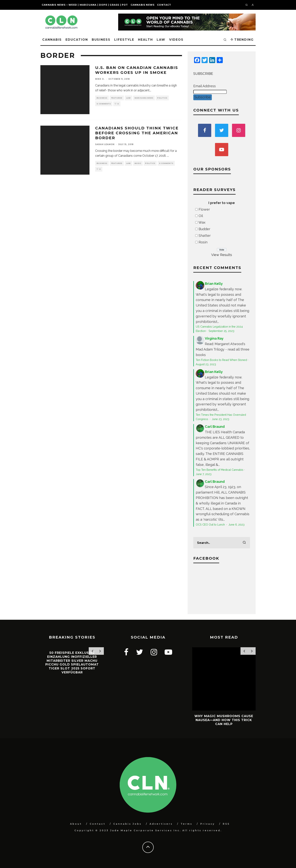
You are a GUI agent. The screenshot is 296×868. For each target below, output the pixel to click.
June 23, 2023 (220, 419)
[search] (244, 543)
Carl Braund (215, 427)
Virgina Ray (214, 338)
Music (138, 163)
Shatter (205, 236)
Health (145, 40)
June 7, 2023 (204, 474)
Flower (204, 209)
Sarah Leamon (105, 144)
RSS (226, 824)
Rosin (203, 242)
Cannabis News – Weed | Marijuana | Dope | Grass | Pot (85, 5)
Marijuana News (144, 98)
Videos (176, 40)
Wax (202, 222)
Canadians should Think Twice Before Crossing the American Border (137, 133)
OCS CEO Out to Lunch (211, 525)
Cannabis (52, 40)
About (76, 824)
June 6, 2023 (236, 525)
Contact (164, 5)
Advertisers (161, 824)
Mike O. (100, 79)
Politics (162, 98)
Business (101, 40)
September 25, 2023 (221, 331)
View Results (222, 255)
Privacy (208, 824)
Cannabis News (143, 5)
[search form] (222, 543)
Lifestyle (124, 40)
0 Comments (104, 104)
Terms (187, 824)
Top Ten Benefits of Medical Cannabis (220, 470)
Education (77, 40)
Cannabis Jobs (127, 824)
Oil (201, 216)
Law (161, 40)
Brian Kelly (214, 284)
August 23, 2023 (206, 364)
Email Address (205, 86)
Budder (204, 229)
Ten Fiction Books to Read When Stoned (221, 360)
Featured (117, 98)
